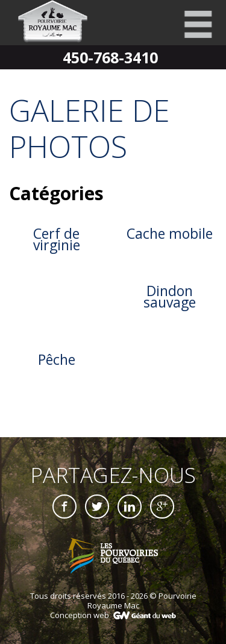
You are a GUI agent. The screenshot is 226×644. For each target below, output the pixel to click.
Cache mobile (170, 233)
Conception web (80, 615)
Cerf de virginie (57, 239)
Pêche (57, 359)
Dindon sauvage (170, 296)
